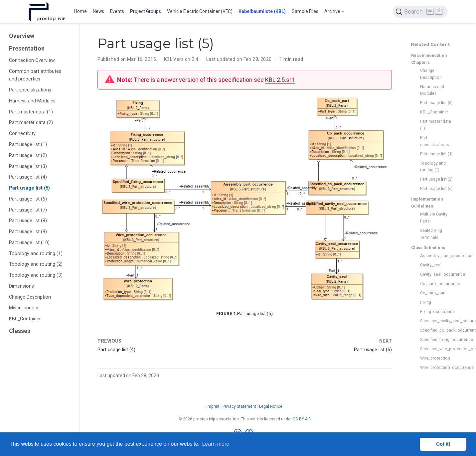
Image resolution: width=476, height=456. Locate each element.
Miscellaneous (24, 308)
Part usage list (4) (28, 177)
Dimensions (21, 286)
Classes (20, 331)
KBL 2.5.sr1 (280, 80)
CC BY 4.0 (302, 419)
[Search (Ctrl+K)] (420, 12)
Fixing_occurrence (437, 311)
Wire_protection (435, 358)
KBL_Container (25, 319)
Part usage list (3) (28, 166)
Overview (22, 36)
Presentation (27, 48)
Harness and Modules (32, 101)
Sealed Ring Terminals (431, 234)
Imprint (213, 406)
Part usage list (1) (28, 145)
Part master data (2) (31, 123)
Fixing (426, 302)
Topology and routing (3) (36, 275)
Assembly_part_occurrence (437, 256)
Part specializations (30, 90)
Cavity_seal (431, 265)
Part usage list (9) (28, 232)
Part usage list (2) (28, 155)
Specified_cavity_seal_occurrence (437, 321)
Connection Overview (32, 60)
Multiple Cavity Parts (434, 218)
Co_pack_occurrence (437, 284)
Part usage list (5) (29, 188)
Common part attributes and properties (35, 75)
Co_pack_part (433, 293)
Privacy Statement (239, 406)
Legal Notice (271, 406)
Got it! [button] (443, 444)
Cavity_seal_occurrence (437, 274)
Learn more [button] (216, 444)
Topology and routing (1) (36, 254)
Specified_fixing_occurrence (437, 339)
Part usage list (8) (28, 221)
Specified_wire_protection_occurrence (437, 349)
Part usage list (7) (28, 210)
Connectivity (22, 134)
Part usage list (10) (29, 243)
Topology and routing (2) (36, 264)
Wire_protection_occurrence (437, 367)
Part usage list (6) (28, 199)
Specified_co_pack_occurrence (437, 330)
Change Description (30, 297)
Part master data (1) (31, 112)
